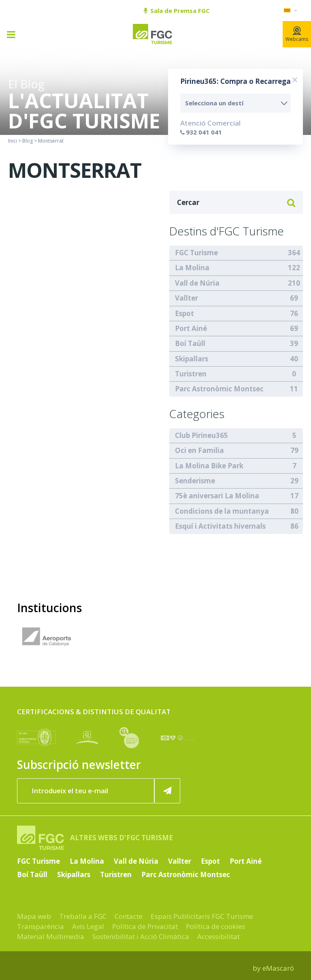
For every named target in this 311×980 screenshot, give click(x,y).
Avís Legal (88, 926)
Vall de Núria (197, 283)
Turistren (191, 374)
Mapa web (34, 916)
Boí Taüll (190, 343)
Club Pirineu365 (201, 435)
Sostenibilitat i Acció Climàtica (141, 936)
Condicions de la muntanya (222, 511)
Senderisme (195, 481)
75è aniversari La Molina (217, 496)
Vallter (186, 298)
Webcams (297, 34)
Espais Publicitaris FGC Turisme (202, 916)
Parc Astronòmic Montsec (219, 389)
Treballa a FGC (83, 916)
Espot (184, 313)
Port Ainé (191, 328)
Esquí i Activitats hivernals (220, 526)
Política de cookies (215, 926)
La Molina (192, 268)
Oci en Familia (199, 450)
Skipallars (192, 359)
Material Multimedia (51, 936)
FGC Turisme (196, 253)
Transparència (40, 926)
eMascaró (278, 968)
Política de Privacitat (145, 926)
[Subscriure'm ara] (167, 791)
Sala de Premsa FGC (177, 11)
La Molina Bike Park (209, 466)
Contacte (129, 916)
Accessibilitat (218, 936)
